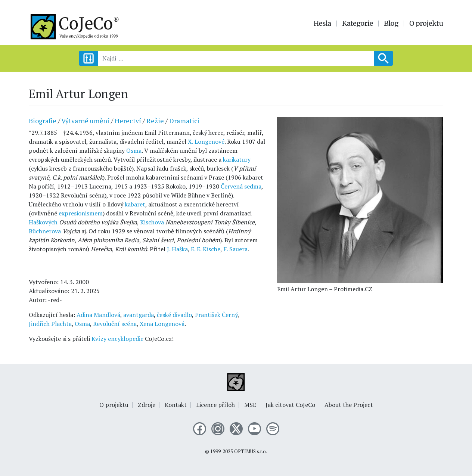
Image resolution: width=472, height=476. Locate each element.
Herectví (128, 121)
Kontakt (176, 405)
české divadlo (174, 315)
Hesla (323, 24)
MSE (250, 405)
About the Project (349, 405)
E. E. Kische (206, 249)
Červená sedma (241, 186)
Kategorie (358, 24)
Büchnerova (45, 231)
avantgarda (139, 315)
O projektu (426, 24)
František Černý (216, 315)
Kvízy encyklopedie (117, 339)
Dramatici (184, 121)
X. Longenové (206, 141)
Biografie (43, 121)
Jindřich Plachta (50, 324)
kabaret (135, 204)
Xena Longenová (162, 324)
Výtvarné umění (85, 121)
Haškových (43, 222)
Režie (155, 121)
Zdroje (147, 405)
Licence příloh (215, 405)
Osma (134, 150)
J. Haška (177, 249)
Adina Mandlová (98, 315)
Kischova (152, 222)
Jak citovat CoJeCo (290, 405)
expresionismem (81, 213)
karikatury (237, 159)
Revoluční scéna (115, 324)
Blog (391, 24)
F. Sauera (235, 249)
